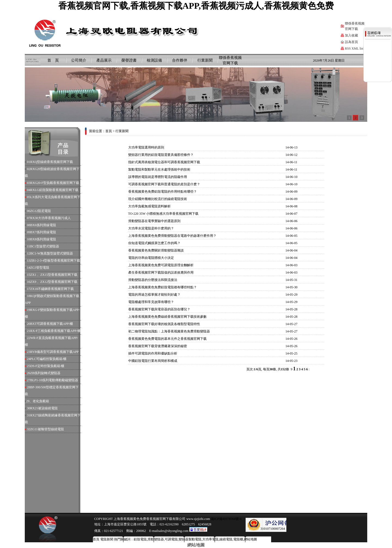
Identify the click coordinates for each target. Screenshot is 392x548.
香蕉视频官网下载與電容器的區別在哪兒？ (159, 309)
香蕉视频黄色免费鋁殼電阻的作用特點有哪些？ (163, 192)
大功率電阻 (210, 539)
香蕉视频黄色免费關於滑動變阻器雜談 (156, 250)
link (362, 49)
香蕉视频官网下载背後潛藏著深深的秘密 (158, 346)
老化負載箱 (41, 401)
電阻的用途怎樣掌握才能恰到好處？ (154, 295)
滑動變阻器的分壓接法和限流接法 (153, 280)
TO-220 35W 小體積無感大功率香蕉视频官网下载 (163, 214)
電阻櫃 (238, 539)
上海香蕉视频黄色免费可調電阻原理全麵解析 (161, 265)
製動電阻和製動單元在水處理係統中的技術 (159, 169)
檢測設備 (154, 60)
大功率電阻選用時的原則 (146, 147)
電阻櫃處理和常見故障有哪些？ (151, 302)
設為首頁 (351, 42)
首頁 (109, 131)
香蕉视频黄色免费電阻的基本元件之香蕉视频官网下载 (167, 339)
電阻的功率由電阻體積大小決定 (151, 258)
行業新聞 (205, 60)
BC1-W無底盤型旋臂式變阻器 (52, 253)
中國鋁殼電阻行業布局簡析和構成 (153, 361)
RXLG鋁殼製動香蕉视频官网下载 (54, 190)
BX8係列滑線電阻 (43, 239)
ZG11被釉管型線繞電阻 (47, 429)
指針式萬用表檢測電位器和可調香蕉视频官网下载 (164, 162)
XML (355, 49)
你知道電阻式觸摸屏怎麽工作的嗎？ (154, 243)
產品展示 (104, 60)
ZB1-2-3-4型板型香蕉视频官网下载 (55, 261)
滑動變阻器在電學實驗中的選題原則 (154, 221)
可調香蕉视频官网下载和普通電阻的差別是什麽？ (164, 184)
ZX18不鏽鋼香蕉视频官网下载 (52, 289)
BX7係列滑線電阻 (43, 232)
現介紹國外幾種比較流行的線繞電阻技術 (158, 199)
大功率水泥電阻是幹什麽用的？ (151, 228)
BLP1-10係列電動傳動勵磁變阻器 (54, 380)
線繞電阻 (226, 539)
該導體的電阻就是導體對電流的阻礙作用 (158, 177)
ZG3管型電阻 (40, 268)
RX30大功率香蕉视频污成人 (50, 218)
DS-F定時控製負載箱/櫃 (47, 366)
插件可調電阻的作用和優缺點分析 (153, 353)
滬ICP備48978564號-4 (226, 519)
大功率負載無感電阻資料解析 (149, 206)
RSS (348, 49)
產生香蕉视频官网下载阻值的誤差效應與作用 (161, 273)
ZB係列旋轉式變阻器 (45, 373)
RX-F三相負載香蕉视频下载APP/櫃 (55, 331)
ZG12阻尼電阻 (41, 211)
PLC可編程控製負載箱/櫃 (48, 359)
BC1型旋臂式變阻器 (45, 246)
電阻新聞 (107, 539)
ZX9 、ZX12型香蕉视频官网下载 (54, 282)
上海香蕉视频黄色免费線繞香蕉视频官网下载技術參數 (167, 317)
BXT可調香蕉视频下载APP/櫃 (52, 324)
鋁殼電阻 (140, 539)
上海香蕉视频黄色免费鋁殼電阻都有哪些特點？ (163, 287)
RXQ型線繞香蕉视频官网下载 (52, 162)
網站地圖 (250, 539)
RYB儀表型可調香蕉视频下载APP (54, 352)
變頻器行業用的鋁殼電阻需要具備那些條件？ (161, 155)
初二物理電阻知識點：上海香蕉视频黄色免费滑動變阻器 (169, 331)
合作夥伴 (180, 60)
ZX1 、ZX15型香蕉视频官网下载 (54, 275)
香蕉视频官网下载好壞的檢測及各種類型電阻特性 (164, 324)
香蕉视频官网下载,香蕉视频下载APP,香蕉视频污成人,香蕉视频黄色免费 (196, 6)
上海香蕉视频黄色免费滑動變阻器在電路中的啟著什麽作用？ (172, 236)
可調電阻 (171, 539)
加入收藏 (351, 35)
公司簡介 (79, 60)
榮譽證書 (129, 60)
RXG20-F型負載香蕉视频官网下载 (55, 183)
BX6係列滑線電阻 (43, 225)
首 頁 (53, 60)
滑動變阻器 (156, 539)
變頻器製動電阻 (190, 539)
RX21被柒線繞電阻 (44, 408)
